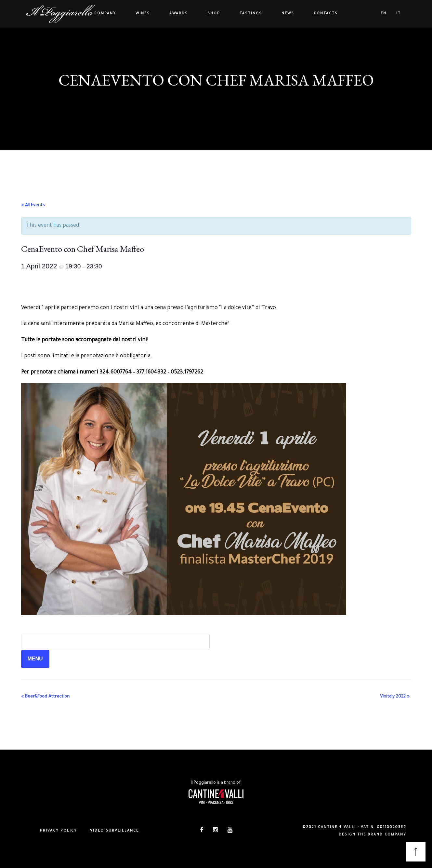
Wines (143, 14)
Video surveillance (114, 831)
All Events (216, 96)
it (399, 14)
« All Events (33, 205)
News (288, 14)
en (384, 14)
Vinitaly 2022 (395, 697)
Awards (179, 14)
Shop (214, 14)
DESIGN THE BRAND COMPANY (373, 835)
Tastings (251, 14)
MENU (35, 659)
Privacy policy (59, 831)
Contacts (326, 14)
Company (105, 14)
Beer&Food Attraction (45, 697)
